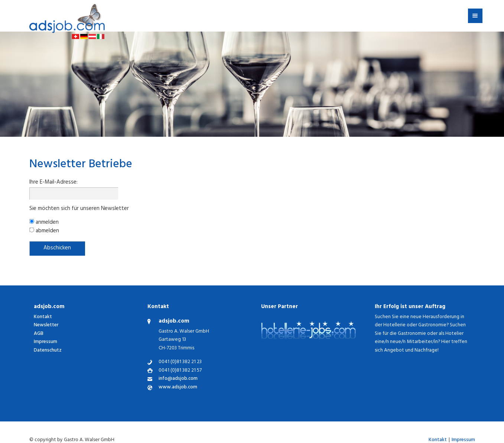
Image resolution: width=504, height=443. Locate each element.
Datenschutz (48, 351)
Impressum (45, 342)
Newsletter (46, 325)
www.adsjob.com (178, 388)
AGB (39, 334)
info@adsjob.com (178, 379)
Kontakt (43, 317)
